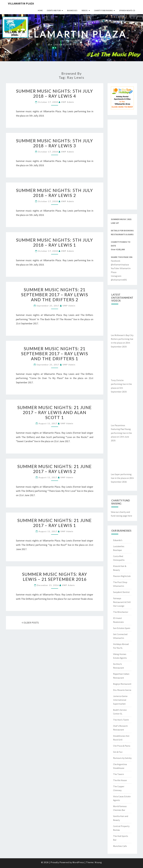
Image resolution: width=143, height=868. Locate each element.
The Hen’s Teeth (121, 720)
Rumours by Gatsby (122, 758)
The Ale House (120, 780)
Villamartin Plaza (21, 3)
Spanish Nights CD (127, 10)
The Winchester (121, 612)
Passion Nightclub (122, 576)
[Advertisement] (122, 165)
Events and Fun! (54, 10)
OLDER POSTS (30, 623)
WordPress (78, 862)
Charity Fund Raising (103, 10)
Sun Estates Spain (122, 628)
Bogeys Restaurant (122, 684)
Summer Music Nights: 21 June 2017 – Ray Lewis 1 (55, 523)
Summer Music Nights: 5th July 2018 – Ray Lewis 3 (55, 143)
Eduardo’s (118, 540)
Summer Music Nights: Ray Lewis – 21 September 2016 (55, 577)
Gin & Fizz (118, 752)
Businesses (72, 10)
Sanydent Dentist (121, 592)
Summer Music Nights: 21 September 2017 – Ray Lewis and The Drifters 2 (55, 295)
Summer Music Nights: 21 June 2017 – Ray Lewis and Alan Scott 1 (55, 412)
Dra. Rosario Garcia (122, 690)
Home (40, 10)
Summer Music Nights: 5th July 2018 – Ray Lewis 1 (55, 242)
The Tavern (118, 774)
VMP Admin (68, 102)
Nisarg (98, 862)
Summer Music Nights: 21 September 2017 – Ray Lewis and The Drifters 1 (55, 354)
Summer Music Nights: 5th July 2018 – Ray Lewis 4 (55, 93)
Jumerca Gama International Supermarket (120, 700)
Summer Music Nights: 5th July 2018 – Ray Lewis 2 (55, 193)
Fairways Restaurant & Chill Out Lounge (122, 602)
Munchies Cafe (120, 846)
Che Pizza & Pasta (122, 746)
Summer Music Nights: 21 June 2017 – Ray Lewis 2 (55, 469)
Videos (85, 10)
